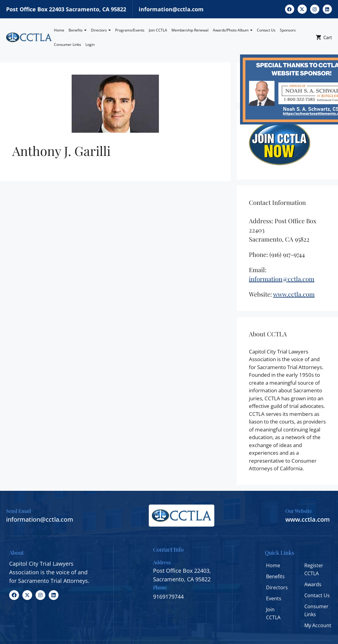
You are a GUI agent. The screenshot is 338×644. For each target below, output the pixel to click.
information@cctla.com (171, 9)
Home (59, 30)
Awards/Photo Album (233, 30)
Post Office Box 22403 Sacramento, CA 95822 (66, 9)
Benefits (78, 30)
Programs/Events (130, 30)
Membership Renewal (190, 30)
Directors (101, 30)
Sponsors (288, 30)
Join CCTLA (158, 30)
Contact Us (266, 30)
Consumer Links (68, 44)
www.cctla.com (308, 519)
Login (90, 44)
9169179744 (168, 597)
